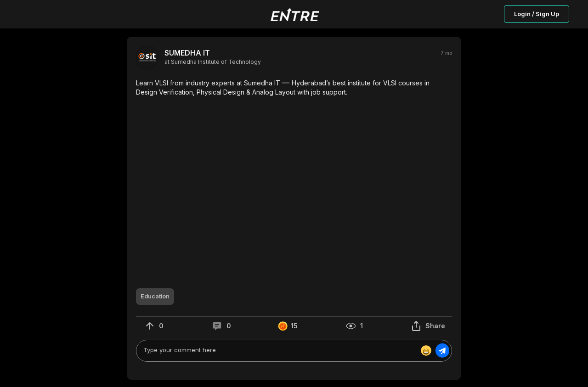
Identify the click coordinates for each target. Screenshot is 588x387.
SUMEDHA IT (187, 53)
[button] (294, 87)
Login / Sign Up (537, 14)
